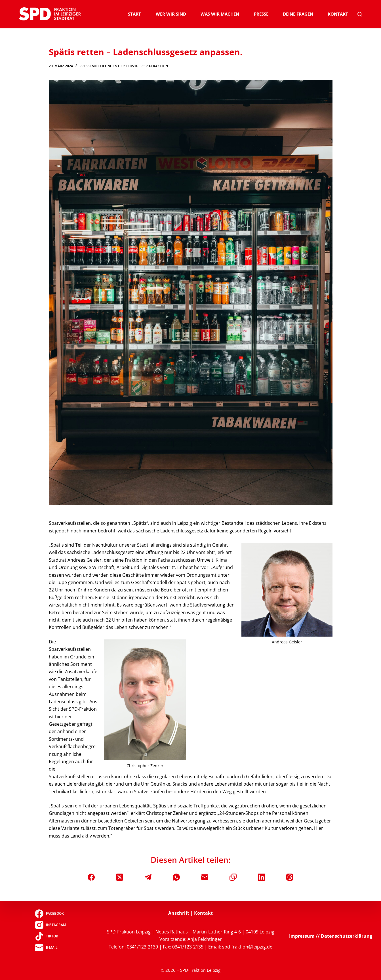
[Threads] (290, 877)
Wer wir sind (171, 14)
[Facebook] (91, 877)
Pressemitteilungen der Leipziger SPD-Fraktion (124, 66)
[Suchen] (360, 14)
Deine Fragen (298, 14)
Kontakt (338, 14)
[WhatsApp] (176, 877)
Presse (261, 14)
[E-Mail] (205, 877)
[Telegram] (148, 877)
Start (134, 14)
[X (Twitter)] (120, 877)
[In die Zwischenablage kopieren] (233, 877)
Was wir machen (220, 14)
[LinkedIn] (261, 877)
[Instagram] (50, 925)
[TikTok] (50, 936)
